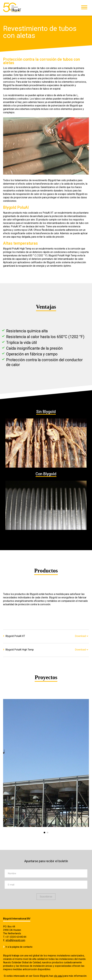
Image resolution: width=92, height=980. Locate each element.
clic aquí (58, 976)
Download (80, 636)
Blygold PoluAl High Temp (20, 650)
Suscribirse (46, 897)
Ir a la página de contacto (19, 947)
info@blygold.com (15, 940)
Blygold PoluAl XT (15, 636)
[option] (46, 763)
